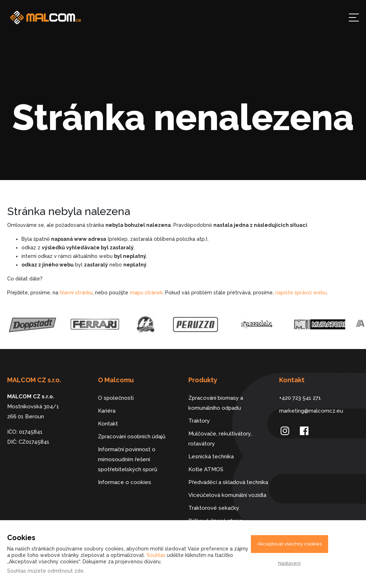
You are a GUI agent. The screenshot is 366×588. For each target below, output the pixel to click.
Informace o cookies (125, 482)
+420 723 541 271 (300, 398)
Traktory (199, 421)
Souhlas (156, 555)
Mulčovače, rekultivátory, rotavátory (220, 439)
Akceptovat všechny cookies (290, 544)
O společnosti (116, 398)
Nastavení (289, 563)
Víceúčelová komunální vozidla (227, 495)
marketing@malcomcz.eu (311, 411)
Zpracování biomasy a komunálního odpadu (216, 403)
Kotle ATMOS (206, 469)
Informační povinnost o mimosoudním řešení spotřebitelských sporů (128, 459)
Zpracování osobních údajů (132, 437)
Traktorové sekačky (214, 508)
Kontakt (108, 424)
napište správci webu (301, 293)
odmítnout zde (66, 571)
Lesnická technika (211, 457)
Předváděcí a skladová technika (228, 482)
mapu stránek (146, 293)
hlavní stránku (76, 293)
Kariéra (107, 411)
